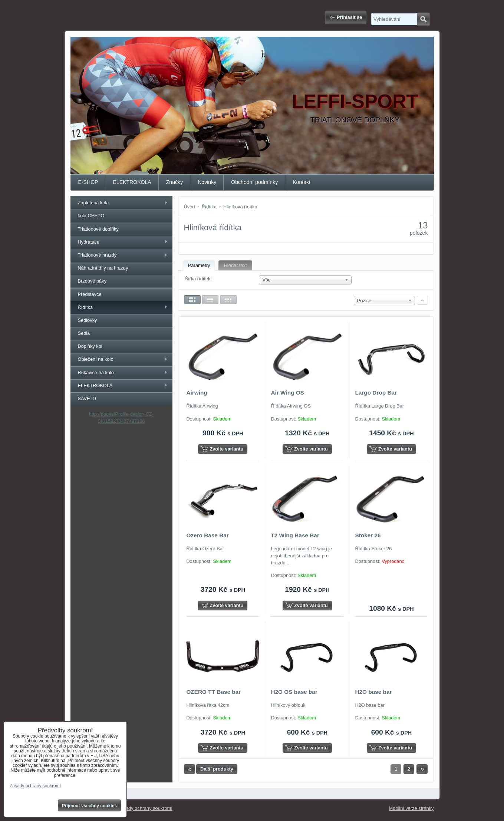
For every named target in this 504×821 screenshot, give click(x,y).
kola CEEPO (91, 216)
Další (422, 769)
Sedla (84, 333)
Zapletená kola (93, 203)
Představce (90, 294)
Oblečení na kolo (96, 359)
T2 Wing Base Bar (295, 535)
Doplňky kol (90, 346)
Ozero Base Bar (207, 535)
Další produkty (217, 769)
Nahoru (190, 769)
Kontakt (302, 182)
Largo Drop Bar (376, 393)
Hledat (423, 19)
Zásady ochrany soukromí (145, 808)
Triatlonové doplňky (98, 229)
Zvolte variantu (226, 449)
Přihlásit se (349, 17)
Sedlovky (88, 320)
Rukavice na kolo (96, 372)
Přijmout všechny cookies (89, 806)
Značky (174, 182)
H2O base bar (373, 692)
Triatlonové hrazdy (97, 255)
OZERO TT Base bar (213, 692)
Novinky (207, 182)
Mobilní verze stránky (411, 808)
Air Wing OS (287, 393)
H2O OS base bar (294, 692)
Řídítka (85, 307)
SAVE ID (87, 398)
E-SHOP (88, 182)
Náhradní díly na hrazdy (103, 268)
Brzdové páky (92, 281)
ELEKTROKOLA (132, 182)
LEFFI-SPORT (355, 101)
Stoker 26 (368, 535)
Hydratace (89, 242)
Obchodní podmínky (254, 182)
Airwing (197, 393)
